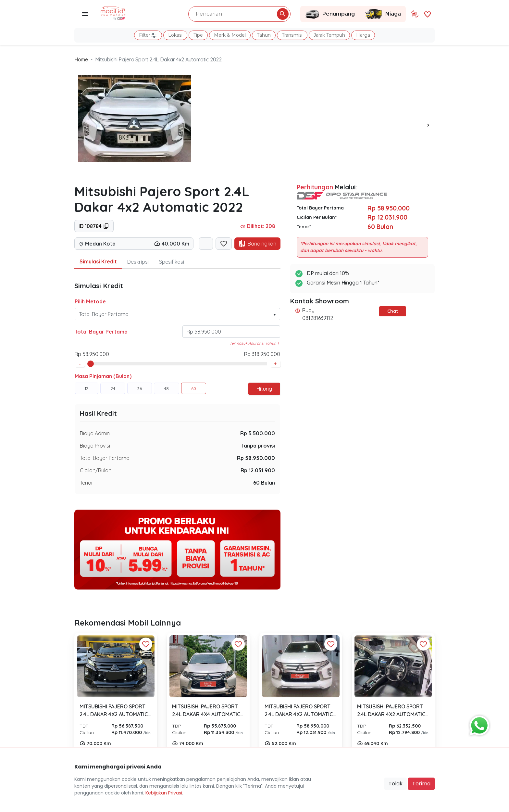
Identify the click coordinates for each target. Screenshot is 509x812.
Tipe (198, 35)
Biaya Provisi (95, 446)
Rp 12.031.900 (258, 470)
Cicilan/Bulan (96, 470)
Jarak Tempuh (329, 35)
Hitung (264, 389)
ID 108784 (94, 226)
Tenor (87, 483)
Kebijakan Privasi (164, 793)
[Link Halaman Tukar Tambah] (415, 14)
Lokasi (175, 35)
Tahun (264, 35)
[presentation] (428, 125)
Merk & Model (230, 35)
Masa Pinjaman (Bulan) (103, 376)
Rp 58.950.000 (256, 458)
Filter (148, 35)
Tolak (396, 784)
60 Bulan (264, 483)
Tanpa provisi (258, 446)
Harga (363, 35)
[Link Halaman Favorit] (428, 14)
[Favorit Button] (146, 644)
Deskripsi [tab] (138, 262)
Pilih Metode (90, 301)
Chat (393, 311)
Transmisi (292, 35)
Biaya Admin (95, 433)
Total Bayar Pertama (101, 332)
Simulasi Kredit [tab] (98, 261)
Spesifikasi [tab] (172, 262)
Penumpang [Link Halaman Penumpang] (330, 14)
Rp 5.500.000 (258, 433)
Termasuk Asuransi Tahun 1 (254, 343)
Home (81, 59)
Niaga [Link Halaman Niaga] (383, 14)
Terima (421, 784)
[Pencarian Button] (283, 14)
